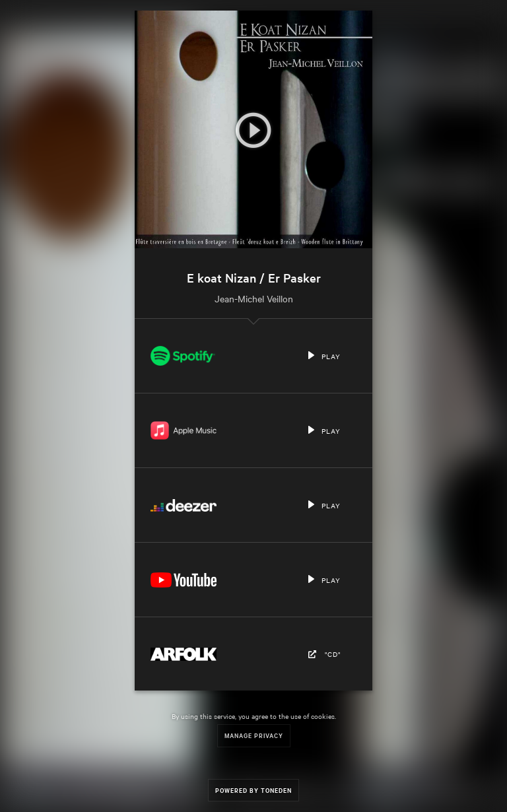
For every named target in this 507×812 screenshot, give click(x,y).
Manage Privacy (254, 735)
